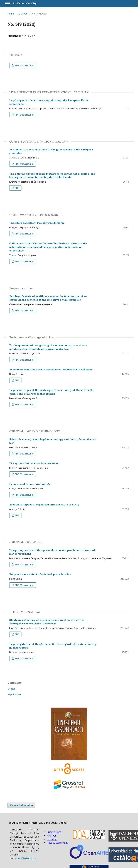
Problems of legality (25, 3)
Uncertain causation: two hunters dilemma (37, 223)
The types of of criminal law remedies (34, 463)
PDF (17, 188)
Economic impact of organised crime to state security (44, 505)
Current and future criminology (30, 484)
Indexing (52, 839)
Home (11, 14)
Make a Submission (21, 805)
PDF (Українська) (24, 65)
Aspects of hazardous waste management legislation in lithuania (51, 370)
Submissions (54, 832)
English (12, 689)
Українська (14, 694)
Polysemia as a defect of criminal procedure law (40, 574)
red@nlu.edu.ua (27, 858)
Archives (23, 14)
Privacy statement (57, 843)
